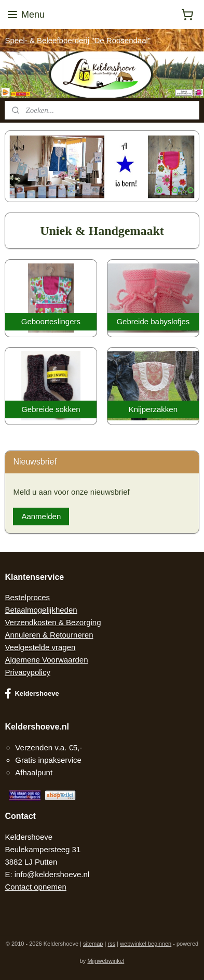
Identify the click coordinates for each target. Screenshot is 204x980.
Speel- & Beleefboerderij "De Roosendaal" (78, 40)
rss (111, 944)
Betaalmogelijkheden (41, 610)
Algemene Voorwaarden (46, 660)
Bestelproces (27, 597)
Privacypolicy (28, 672)
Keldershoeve (32, 694)
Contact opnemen (35, 887)
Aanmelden (41, 516)
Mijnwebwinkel (106, 961)
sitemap (93, 944)
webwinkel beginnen (146, 944)
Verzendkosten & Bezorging (53, 622)
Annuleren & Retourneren (49, 635)
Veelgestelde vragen (40, 647)
